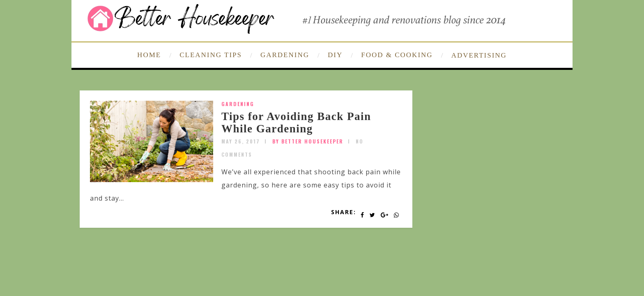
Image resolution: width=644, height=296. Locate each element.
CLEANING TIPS (211, 55)
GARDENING (285, 55)
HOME (149, 55)
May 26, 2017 (241, 141)
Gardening (238, 104)
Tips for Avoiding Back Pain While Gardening (296, 123)
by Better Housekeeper (308, 141)
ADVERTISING (479, 55)
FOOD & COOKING (397, 55)
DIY (335, 55)
